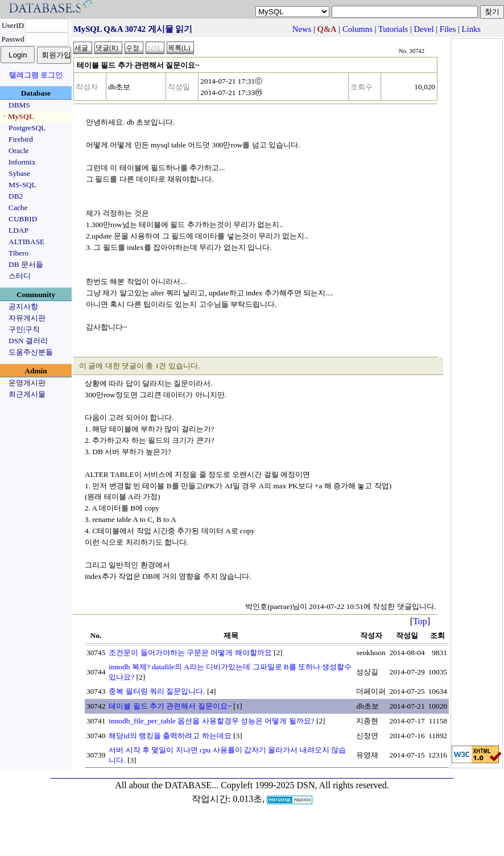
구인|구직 (24, 329)
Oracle (19, 151)
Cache (18, 207)
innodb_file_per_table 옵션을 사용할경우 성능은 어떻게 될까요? (211, 721)
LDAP (18, 230)
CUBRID (23, 219)
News (302, 29)
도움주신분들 (31, 352)
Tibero (18, 253)
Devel (424, 29)
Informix (22, 162)
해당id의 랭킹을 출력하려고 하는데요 (170, 736)
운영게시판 (27, 383)
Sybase (19, 173)
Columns (358, 29)
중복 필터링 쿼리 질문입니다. (157, 691)
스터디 (20, 276)
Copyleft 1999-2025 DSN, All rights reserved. (305, 785)
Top (420, 621)
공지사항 (23, 306)
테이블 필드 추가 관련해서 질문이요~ (170, 706)
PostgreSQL (27, 128)
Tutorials (393, 29)
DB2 (16, 196)
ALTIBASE (26, 242)
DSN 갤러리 (28, 341)
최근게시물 (27, 394)
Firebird (21, 139)
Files (448, 29)
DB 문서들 (26, 264)
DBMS (19, 105)
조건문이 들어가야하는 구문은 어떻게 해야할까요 (190, 653)
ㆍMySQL (17, 116)
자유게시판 (27, 318)
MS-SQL (22, 185)
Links (471, 29)
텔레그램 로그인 (36, 75)
